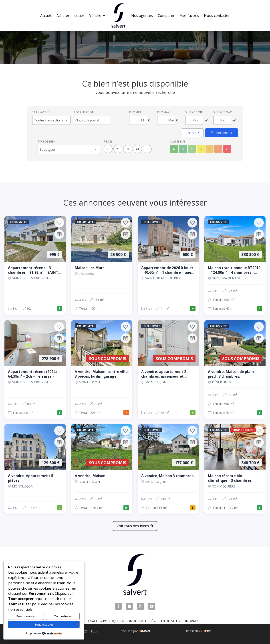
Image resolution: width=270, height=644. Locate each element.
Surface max (223, 112)
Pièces (108, 142)
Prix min (135, 112)
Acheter (63, 16)
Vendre (95, 16)
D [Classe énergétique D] (201, 149)
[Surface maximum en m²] (222, 120)
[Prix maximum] (166, 120)
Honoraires (191, 621)
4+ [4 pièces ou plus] (138, 149)
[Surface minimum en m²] (194, 120)
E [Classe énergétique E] (210, 149)
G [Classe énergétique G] (227, 149)
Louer (79, 16)
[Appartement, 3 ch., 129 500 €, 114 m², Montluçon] (35, 469)
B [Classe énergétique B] (183, 149)
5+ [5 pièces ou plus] (147, 149)
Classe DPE (178, 142)
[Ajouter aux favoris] (59, 223)
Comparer (166, 16)
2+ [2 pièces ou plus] (118, 149)
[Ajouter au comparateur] (59, 234)
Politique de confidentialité (128, 621)
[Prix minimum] (138, 120)
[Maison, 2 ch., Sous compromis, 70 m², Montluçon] (102, 370)
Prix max (163, 112)
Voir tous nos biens (133, 526)
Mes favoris (189, 16)
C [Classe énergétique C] (192, 149)
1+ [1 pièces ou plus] (108, 149)
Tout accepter (44, 624)
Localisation (84, 112)
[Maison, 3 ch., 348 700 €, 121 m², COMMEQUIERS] (235, 469)
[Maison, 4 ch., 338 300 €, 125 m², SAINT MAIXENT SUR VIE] (235, 265)
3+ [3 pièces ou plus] (128, 149)
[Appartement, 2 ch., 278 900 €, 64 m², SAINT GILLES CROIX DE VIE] (35, 370)
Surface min (194, 112)
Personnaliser (26, 616)
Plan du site (167, 621)
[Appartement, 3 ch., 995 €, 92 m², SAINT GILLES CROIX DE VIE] (35, 265)
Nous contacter (217, 16)
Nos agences (142, 16)
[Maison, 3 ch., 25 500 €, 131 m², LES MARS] (102, 265)
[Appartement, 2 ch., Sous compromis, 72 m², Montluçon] (168, 370)
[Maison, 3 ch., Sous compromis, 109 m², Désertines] (235, 370)
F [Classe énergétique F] (218, 149)
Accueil (46, 16)
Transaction (42, 112)
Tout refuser (63, 616)
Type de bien (46, 142)
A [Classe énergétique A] (174, 149)
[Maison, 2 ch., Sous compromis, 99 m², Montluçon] (102, 469)
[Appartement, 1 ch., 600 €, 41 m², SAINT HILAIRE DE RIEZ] (168, 265)
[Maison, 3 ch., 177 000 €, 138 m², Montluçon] (168, 469)
